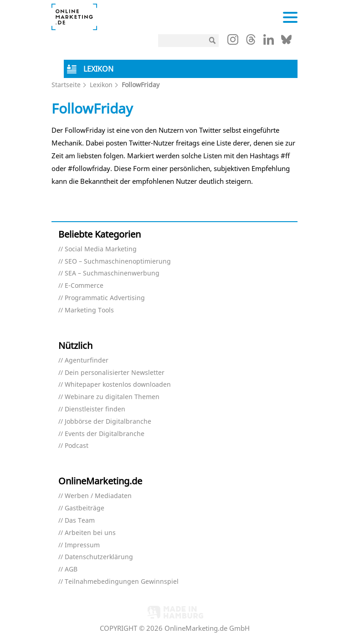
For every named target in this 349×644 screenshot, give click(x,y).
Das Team (80, 521)
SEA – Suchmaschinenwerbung (112, 273)
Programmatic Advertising (105, 298)
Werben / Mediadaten (98, 496)
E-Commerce (84, 286)
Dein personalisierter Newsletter (115, 373)
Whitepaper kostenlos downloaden (118, 385)
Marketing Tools (89, 310)
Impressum (82, 545)
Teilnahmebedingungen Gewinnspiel (122, 582)
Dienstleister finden (95, 409)
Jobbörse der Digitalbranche (108, 422)
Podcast (77, 446)
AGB (71, 569)
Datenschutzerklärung (99, 557)
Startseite (66, 85)
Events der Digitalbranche (105, 434)
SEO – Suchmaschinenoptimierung (118, 262)
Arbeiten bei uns (90, 533)
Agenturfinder (87, 361)
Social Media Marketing (101, 249)
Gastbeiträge (85, 508)
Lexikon (101, 85)
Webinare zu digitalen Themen (112, 397)
